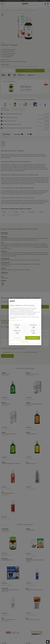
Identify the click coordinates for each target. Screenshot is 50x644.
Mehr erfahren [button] (25, 342)
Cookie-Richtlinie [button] (16, 313)
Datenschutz (19, 320)
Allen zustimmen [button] (33, 338)
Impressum (12, 320)
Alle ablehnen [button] (17, 338)
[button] (48, 642)
